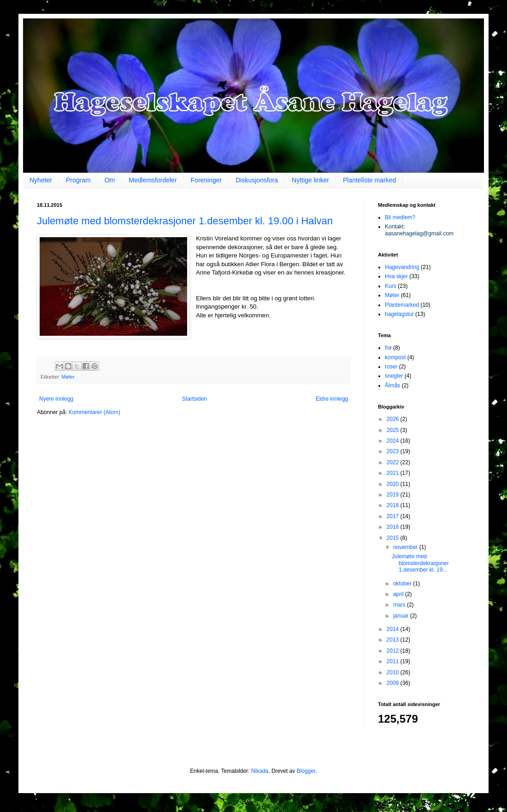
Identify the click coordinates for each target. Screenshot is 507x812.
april (399, 594)
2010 (394, 672)
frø (388, 348)
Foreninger (206, 180)
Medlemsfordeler (153, 180)
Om (110, 180)
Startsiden (195, 399)
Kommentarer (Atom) (94, 412)
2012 (394, 651)
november (406, 547)
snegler (394, 376)
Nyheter (41, 180)
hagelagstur (399, 314)
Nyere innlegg (56, 399)
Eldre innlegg (332, 399)
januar (402, 616)
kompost (395, 357)
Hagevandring (402, 267)
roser (391, 367)
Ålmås (392, 386)
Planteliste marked (369, 180)
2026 (394, 419)
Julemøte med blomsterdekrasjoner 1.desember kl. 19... (420, 563)
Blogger (306, 771)
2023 (394, 451)
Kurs (391, 286)
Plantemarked (402, 305)
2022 (394, 462)
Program (78, 180)
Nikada (260, 771)
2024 (394, 441)
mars (400, 605)
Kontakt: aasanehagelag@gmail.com (419, 230)
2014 (394, 629)
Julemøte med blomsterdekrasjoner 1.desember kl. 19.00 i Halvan (185, 221)
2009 (394, 683)
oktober (403, 584)
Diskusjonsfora (257, 180)
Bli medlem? (400, 217)
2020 (394, 484)
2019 (394, 495)
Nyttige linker (310, 180)
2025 (394, 430)
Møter (68, 377)
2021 (394, 473)
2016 (394, 527)
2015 (394, 538)
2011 (394, 661)
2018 (394, 505)
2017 (394, 516)
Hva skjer (396, 276)
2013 (394, 640)
